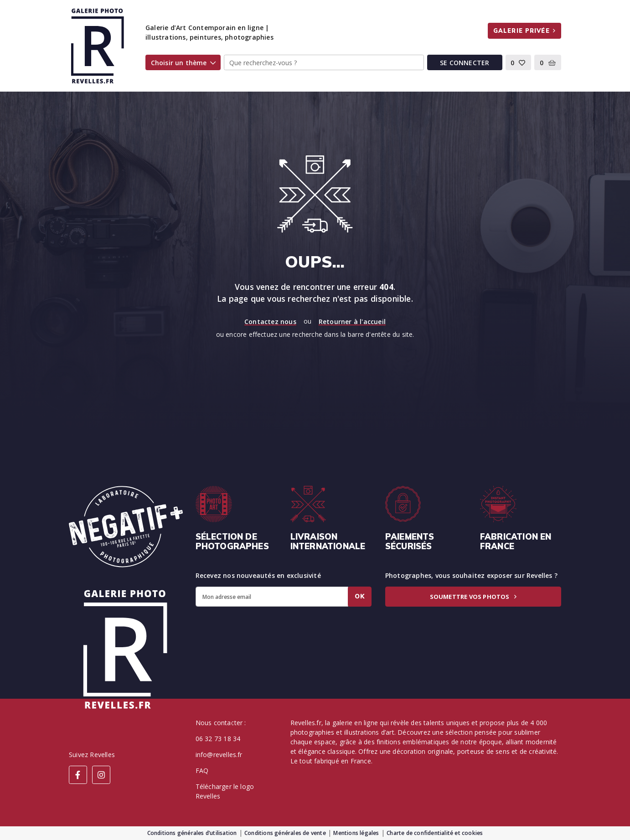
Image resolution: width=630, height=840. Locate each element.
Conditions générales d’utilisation (192, 833)
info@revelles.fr (219, 755)
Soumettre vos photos (473, 597)
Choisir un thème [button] (183, 63)
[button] (519, 62)
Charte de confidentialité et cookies (435, 833)
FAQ (202, 770)
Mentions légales (356, 833)
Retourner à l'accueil (352, 322)
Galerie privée (524, 31)
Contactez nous (270, 322)
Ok (360, 596)
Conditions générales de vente (285, 833)
